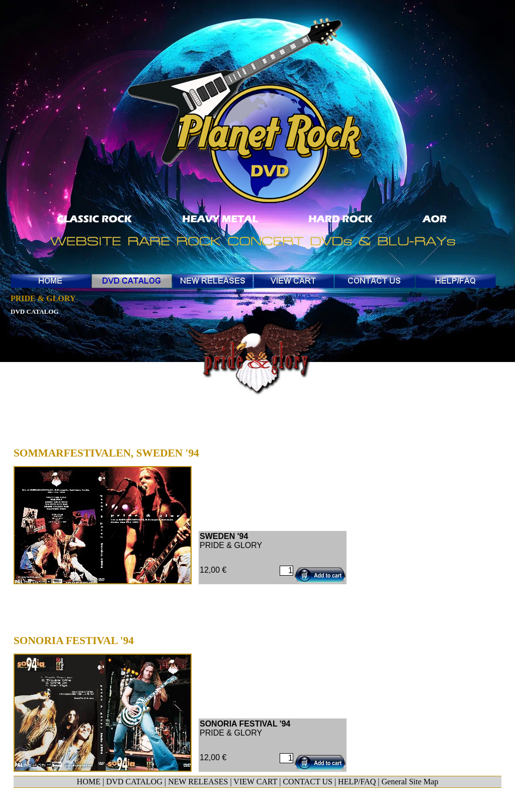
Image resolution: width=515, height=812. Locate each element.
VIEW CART (255, 782)
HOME (89, 782)
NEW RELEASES (198, 782)
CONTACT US (307, 782)
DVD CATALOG (134, 782)
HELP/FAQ (357, 782)
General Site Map (410, 782)
